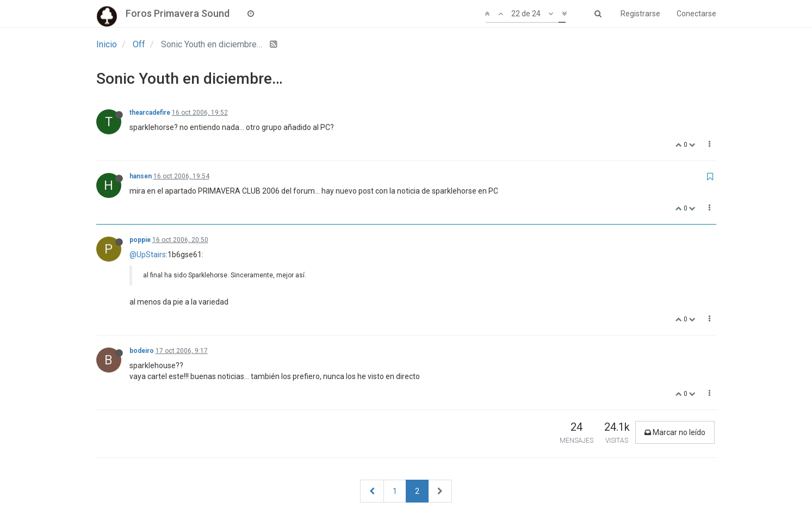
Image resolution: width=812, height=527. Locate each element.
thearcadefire (150, 113)
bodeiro (142, 351)
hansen (141, 176)
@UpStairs (148, 255)
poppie (140, 240)
